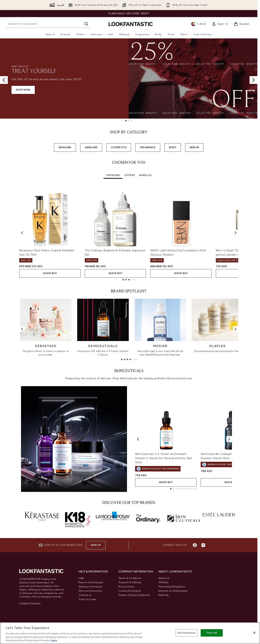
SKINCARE (65, 147)
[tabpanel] (129, 233)
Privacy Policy (126, 587)
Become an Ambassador (173, 591)
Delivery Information (91, 587)
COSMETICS (119, 147)
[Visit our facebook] (195, 545)
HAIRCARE (91, 147)
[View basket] (242, 24)
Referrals (164, 595)
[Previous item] (22, 233)
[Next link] (235, 329)
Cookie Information (130, 591)
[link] (220, 24)
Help (81, 578)
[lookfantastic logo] (131, 24)
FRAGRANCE (148, 147)
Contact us (85, 595)
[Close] (254, 633)
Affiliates (164, 582)
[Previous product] (138, 439)
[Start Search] (86, 24)
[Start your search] (48, 24)
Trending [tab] (113, 175)
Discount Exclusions (90, 591)
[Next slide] (253, 80)
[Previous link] (22, 329)
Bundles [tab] (145, 175)
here (54, 640)
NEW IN (194, 147)
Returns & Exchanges (91, 582)
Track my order (88, 599)
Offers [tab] (130, 175)
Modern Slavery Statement (134, 595)
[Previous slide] (4, 80)
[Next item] (235, 233)
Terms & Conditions (130, 578)
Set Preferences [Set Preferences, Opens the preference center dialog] (187, 633)
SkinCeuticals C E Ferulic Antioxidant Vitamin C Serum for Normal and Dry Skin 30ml (164, 458)
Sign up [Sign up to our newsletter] (96, 545)
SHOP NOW (23, 90)
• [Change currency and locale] (199, 24)
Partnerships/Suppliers (172, 587)
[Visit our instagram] (203, 545)
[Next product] (229, 439)
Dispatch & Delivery (130, 582)
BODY (173, 147)
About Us (164, 578)
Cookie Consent (30, 603)
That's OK (212, 633)
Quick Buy (50, 273)
